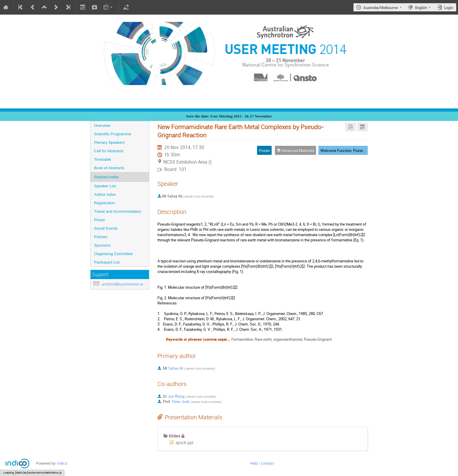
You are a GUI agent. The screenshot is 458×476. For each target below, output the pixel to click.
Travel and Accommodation (118, 211)
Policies (101, 237)
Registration (104, 203)
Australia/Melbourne (381, 8)
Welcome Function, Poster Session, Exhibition (358, 150)
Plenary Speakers (109, 142)
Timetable (103, 159)
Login (449, 8)
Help (254, 463)
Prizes (99, 220)
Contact (267, 463)
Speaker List (105, 186)
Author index (105, 194)
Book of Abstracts (109, 168)
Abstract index (106, 177)
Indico (62, 463)
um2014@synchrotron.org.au (126, 284)
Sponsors (102, 245)
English (421, 8)
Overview (102, 126)
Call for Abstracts (109, 151)
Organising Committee (113, 254)
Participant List (107, 262)
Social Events (106, 228)
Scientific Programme (113, 134)
